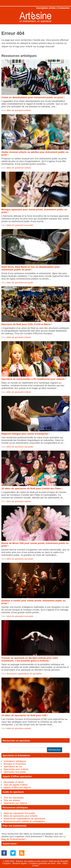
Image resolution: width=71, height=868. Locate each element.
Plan (59, 863)
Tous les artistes (12, 800)
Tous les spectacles (14, 798)
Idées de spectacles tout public (20, 225)
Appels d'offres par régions (17, 787)
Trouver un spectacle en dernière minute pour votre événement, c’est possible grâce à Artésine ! (30, 659)
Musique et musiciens (15, 764)
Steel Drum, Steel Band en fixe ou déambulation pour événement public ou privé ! (31, 268)
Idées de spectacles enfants (19, 110)
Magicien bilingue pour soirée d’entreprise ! (25, 434)
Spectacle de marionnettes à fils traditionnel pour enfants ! (34, 379)
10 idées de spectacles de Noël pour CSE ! (25, 715)
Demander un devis (14, 782)
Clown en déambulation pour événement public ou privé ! (33, 97)
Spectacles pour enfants (16, 769)
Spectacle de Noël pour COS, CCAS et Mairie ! (27, 324)
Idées (65, 863)
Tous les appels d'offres (16, 785)
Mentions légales (20, 863)
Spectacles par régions (15, 803)
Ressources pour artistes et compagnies (24, 821)
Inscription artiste (46, 8)
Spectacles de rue (13, 767)
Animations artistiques (15, 761)
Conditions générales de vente (42, 863)
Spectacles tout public (15, 772)
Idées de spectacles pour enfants (21, 816)
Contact (36, 865)
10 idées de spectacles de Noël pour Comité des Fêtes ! (32, 488)
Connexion (64, 8)
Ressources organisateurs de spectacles (24, 674)
